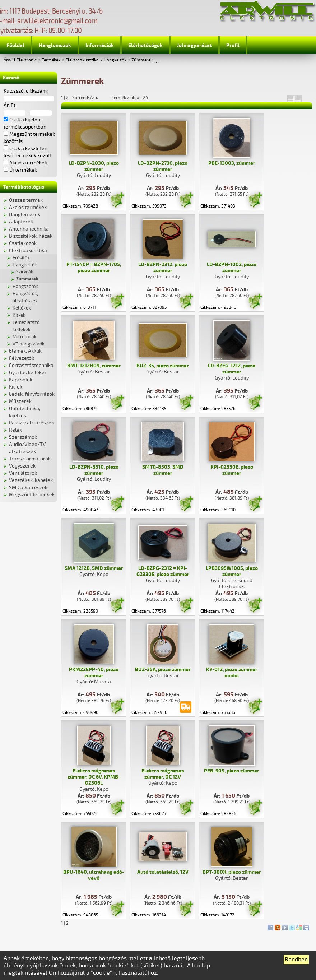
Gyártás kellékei (27, 373)
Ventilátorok (23, 473)
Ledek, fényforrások (32, 394)
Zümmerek (142, 60)
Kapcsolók (21, 380)
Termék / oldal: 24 (130, 98)
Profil (233, 45)
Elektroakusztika (82, 60)
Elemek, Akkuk (25, 351)
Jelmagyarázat (194, 45)
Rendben (296, 960)
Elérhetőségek (145, 45)
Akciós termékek (28, 207)
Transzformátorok (30, 459)
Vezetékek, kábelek (31, 480)
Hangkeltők (115, 60)
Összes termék (26, 200)
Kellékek (22, 308)
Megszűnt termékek (32, 495)
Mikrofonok (25, 337)
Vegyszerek (22, 466)
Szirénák (25, 272)
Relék (15, 430)
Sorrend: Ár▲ (90, 98)
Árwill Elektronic (20, 60)
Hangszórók (25, 287)
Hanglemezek (55, 45)
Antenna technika (29, 229)
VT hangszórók (29, 344)
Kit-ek (19, 315)
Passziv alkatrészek (31, 423)
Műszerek (20, 401)
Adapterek (21, 222)
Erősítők (21, 258)
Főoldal (15, 45)
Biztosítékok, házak (31, 236)
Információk (100, 45)
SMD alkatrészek (28, 487)
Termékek (51, 60)
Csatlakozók (23, 243)
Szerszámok (23, 437)
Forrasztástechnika (31, 365)
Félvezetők (22, 358)
